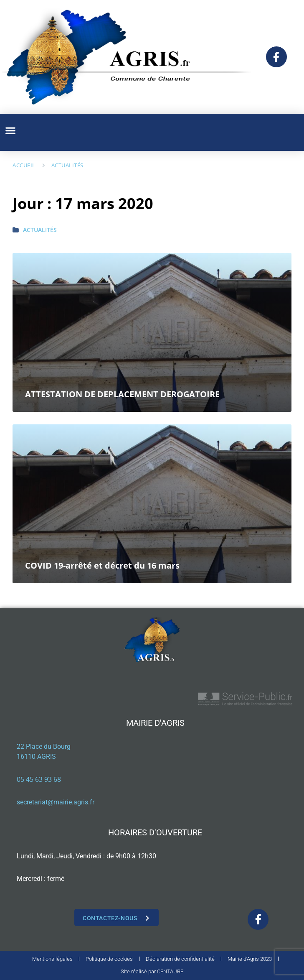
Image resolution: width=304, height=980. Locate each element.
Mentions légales (52, 959)
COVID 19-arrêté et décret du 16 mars (102, 565)
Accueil (24, 165)
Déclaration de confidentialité (180, 959)
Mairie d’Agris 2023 (250, 959)
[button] (10, 130)
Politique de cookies (109, 959)
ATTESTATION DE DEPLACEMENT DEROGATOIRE (122, 394)
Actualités (67, 165)
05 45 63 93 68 (39, 779)
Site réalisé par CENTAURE (152, 971)
